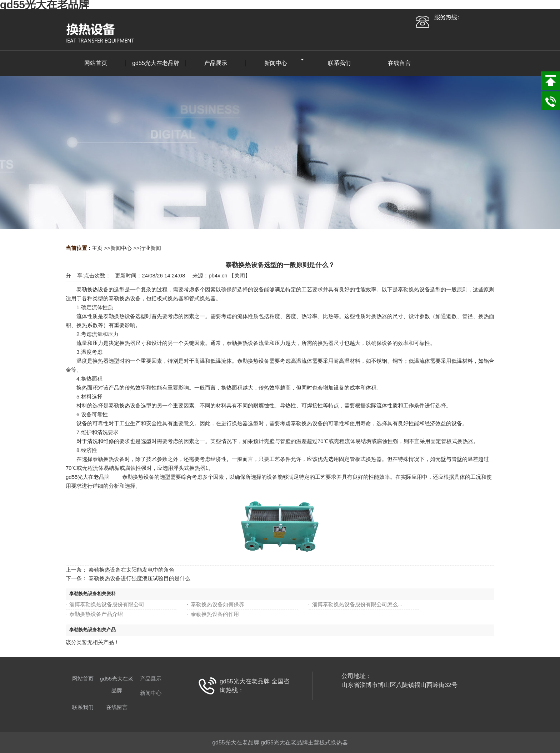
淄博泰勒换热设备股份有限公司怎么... (357, 604)
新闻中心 (121, 248)
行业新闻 (150, 248)
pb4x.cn (218, 275)
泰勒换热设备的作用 (215, 614)
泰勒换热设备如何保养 (217, 604)
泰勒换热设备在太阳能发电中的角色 (131, 570)
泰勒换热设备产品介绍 (96, 614)
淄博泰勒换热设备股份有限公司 (107, 604)
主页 (97, 248)
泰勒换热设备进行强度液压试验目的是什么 (139, 578)
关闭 (240, 275)
